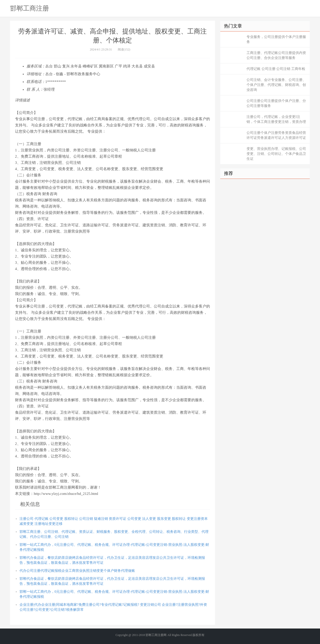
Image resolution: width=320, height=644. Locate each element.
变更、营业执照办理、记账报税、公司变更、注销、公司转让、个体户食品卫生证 (276, 154)
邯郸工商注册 (29, 8)
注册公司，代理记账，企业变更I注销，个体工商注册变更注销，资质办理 (276, 119)
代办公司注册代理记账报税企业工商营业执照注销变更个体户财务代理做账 (77, 571)
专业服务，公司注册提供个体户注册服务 (276, 39)
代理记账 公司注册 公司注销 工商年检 (276, 69)
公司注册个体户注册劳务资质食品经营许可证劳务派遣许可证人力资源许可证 (276, 135)
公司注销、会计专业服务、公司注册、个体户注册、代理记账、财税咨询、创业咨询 (276, 85)
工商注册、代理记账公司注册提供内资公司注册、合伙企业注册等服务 (276, 55)
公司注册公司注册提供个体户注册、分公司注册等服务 (276, 103)
